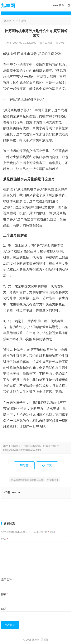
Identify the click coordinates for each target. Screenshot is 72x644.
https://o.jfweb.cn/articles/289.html (22, 450)
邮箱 (5, 594)
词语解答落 (53, 480)
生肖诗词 (21, 21)
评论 (5, 539)
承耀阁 (45, 640)
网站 (4, 609)
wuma (16, 492)
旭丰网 (8, 6)
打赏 (24, 465)
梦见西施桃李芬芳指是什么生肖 (27, 480)
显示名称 (7, 579)
